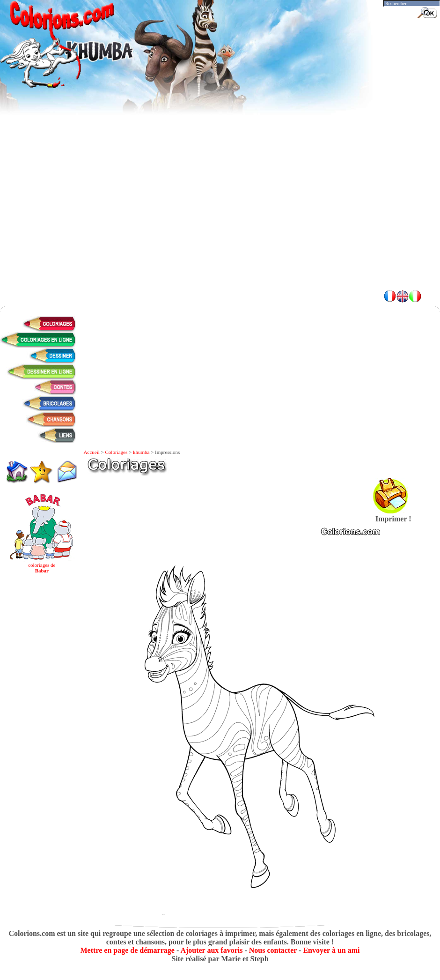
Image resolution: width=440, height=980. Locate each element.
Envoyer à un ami (331, 950)
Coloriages (117, 452)
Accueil (92, 452)
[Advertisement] (220, 215)
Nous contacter (273, 950)
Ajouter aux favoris (211, 950)
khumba (141, 452)
